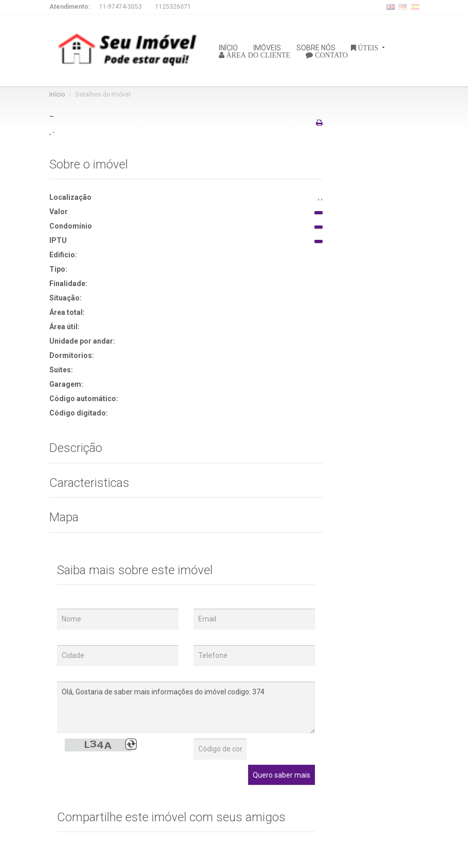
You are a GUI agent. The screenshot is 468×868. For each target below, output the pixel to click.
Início (57, 95)
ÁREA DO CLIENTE (258, 54)
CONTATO (330, 54)
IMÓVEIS (267, 47)
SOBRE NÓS (316, 47)
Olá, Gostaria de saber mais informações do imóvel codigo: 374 (186, 707)
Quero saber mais (282, 775)
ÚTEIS (367, 47)
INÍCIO (228, 47)
